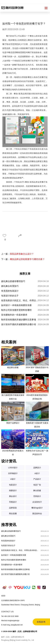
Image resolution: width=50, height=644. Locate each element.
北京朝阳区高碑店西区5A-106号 (13, 600)
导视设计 (13, 502)
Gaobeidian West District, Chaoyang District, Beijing (21, 605)
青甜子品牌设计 (13, 423)
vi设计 (13, 479)
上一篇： (17, 254)
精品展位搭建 (13, 367)
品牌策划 (13, 508)
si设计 (37, 473)
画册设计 (13, 490)
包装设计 (13, 485)
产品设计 (37, 479)
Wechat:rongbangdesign (10, 621)
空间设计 (37, 496)
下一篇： (23, 259)
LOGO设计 (13, 468)
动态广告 (37, 485)
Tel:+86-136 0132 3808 (10, 616)
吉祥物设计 (13, 473)
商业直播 (13, 513)
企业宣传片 (37, 502)
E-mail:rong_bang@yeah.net (12, 625)
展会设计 (13, 496)
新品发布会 (37, 513)
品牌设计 (37, 468)
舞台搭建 (37, 490)
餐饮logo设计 (37, 508)
